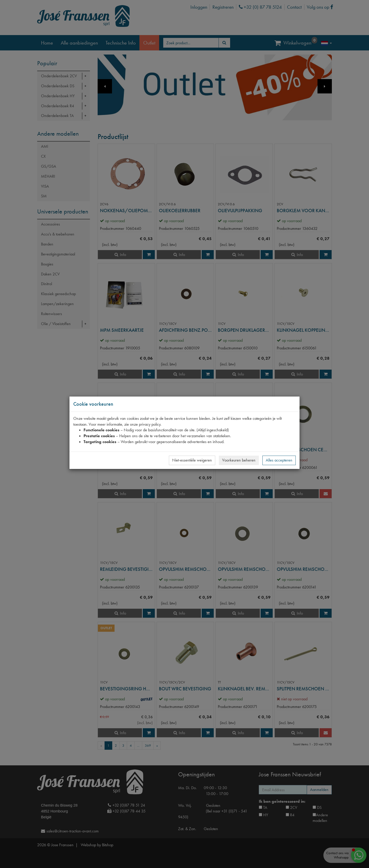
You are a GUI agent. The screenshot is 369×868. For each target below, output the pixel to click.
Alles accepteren (279, 460)
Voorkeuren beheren (239, 460)
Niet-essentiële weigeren (192, 460)
